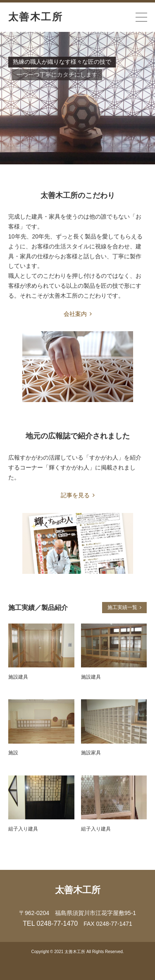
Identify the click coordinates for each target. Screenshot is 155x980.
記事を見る (78, 495)
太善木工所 (36, 17)
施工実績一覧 (122, 607)
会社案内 (78, 314)
